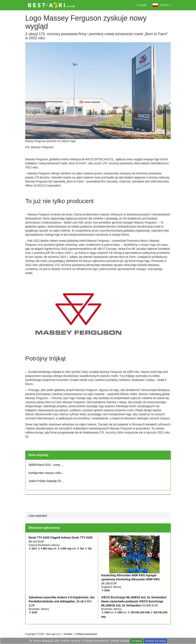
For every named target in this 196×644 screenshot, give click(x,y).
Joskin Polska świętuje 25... (46, 481)
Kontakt (142, 5)
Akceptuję (137, 641)
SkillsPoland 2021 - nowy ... (46, 465)
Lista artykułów (38, 516)
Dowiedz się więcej (155, 641)
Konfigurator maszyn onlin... (46, 473)
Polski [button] (162, 5)
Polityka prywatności (86, 634)
